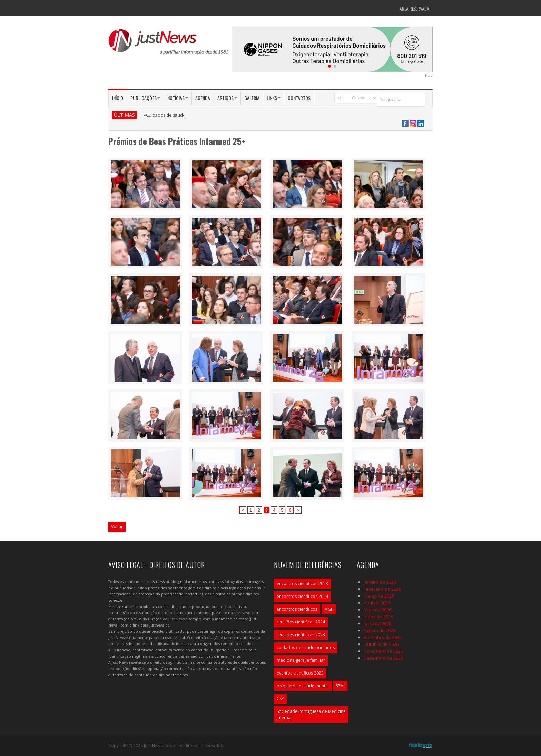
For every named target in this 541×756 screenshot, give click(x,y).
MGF (329, 609)
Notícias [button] (178, 98)
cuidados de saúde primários (306, 647)
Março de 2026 (379, 596)
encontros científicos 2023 (302, 584)
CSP (280, 699)
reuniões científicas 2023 (301, 635)
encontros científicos (297, 609)
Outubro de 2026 (381, 644)
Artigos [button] (227, 98)
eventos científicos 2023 (300, 673)
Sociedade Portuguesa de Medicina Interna (311, 714)
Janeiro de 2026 (380, 582)
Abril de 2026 (377, 603)
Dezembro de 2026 (383, 658)
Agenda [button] (203, 98)
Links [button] (274, 98)
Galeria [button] (252, 98)
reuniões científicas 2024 (301, 622)
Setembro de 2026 (383, 637)
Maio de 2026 (377, 610)
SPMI (340, 686)
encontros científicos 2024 (302, 596)
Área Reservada (414, 8)
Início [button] (118, 98)
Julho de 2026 (377, 623)
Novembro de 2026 (383, 651)
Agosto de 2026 (380, 630)
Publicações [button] (145, 98)
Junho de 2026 (378, 617)
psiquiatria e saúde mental (303, 686)
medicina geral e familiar (301, 660)
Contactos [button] (299, 98)
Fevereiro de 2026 (382, 589)
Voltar (117, 527)
